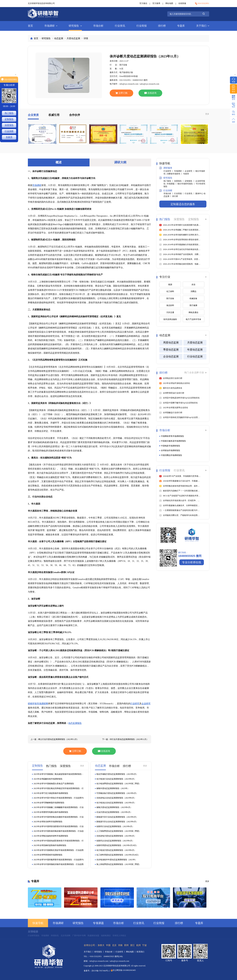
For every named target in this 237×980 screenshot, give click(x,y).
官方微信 (143, 3)
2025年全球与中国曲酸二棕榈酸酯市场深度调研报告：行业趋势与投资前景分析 (59, 807)
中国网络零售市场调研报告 (172, 436)
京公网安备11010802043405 (123, 970)
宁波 (144, 945)
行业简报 (142, 26)
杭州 (139, 945)
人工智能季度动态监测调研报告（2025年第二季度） (118, 831)
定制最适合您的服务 (183, 204)
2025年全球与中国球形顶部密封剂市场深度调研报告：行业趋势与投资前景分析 (59, 827)
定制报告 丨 (190, 181)
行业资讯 (120, 26)
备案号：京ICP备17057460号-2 (97, 971)
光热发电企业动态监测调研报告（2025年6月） (116, 798)
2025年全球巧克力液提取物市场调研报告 (51, 793)
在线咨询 (150, 93)
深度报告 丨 (179, 181)
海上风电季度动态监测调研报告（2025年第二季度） (118, 864)
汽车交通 (170, 312)
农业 (193, 285)
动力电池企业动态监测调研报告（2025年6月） (116, 803)
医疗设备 (170, 298)
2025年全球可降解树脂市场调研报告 (49, 803)
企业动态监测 (171, 356)
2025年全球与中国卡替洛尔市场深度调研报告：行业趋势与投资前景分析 (59, 798)
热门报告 (9, 113)
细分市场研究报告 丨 (187, 184)
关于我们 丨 (89, 952)
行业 (202, 373)
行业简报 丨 (179, 194)
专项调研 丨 (179, 171)
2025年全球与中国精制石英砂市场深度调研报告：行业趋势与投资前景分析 (59, 850)
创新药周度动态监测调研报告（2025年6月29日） (117, 845)
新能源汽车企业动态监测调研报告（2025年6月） (117, 822)
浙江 (132, 945)
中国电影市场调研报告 (171, 446)
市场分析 (98, 26)
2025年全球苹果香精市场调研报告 (48, 855)
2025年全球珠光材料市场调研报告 (48, 822)
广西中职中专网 (79, 936)
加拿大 (101, 945)
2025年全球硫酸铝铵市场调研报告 (48, 779)
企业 (192, 373)
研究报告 (75, 26)
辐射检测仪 (106, 936)
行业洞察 (166, 191)
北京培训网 (65, 936)
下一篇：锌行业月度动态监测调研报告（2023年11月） (125, 739)
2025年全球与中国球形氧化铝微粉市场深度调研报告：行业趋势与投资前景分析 (59, 817)
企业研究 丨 (190, 171)
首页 (30, 26)
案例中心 (199, 194)
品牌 (197, 373)
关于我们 (203, 26)
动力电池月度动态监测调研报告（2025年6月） (116, 850)
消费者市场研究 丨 (175, 174)
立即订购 (121, 93)
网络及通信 (193, 312)
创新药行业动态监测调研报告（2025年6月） (115, 826)
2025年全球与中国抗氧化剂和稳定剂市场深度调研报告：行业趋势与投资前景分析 (59, 789)
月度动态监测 (73, 38)
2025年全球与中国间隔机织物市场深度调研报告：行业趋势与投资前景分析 (59, 864)
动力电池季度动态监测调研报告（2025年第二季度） (118, 784)
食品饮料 (170, 305)
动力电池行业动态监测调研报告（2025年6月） (116, 779)
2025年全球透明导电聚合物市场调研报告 (51, 812)
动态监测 (59, 38)
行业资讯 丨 (190, 194)
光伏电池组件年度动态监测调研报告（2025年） (117, 860)
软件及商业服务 (170, 319)
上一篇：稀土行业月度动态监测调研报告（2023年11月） (55, 739)
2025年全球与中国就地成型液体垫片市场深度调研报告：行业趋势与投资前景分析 (59, 841)
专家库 (186, 174)
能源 (170, 285)
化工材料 (170, 291)
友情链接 (33, 932)
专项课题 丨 (172, 184)
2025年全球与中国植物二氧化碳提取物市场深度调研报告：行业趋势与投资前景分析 (59, 774)
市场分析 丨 (169, 194)
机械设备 (193, 298)
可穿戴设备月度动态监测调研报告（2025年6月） (117, 793)
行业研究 (135, 704)
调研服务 (166, 168)
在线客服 (182, 3)
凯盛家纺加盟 (93, 936)
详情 (86, 38)
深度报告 (9, 125)
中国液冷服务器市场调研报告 (173, 441)
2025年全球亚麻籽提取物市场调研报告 (50, 845)
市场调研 (51, 26)
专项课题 (98, 923)
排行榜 (162, 26)
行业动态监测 (195, 356)
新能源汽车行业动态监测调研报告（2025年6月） (117, 817)
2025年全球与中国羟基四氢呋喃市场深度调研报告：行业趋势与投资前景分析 (59, 831)
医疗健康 (193, 305)
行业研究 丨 (169, 171)
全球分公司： (90, 945)
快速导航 (38, 923)
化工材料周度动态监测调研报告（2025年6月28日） (118, 855)
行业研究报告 (34, 936)
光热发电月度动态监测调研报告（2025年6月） (116, 836)
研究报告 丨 (100, 952)
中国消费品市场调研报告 (172, 455)
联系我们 (140, 952)
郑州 (126, 945)
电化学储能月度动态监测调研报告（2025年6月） (117, 774)
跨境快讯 (55, 936)
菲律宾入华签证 (119, 936)
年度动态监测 (195, 350)
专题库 (181, 26)
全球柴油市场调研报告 (171, 450)
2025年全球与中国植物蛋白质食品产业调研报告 (54, 784)
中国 (108, 945)
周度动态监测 (171, 343)
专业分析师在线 (192, 562)
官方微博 (156, 3)
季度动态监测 (171, 350)
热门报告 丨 (169, 181)
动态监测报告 (75, 723)
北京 (114, 945)
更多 (207, 114)
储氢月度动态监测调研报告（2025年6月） (114, 807)
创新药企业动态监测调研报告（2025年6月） (115, 841)
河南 (120, 945)
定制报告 (9, 119)
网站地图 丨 (131, 952)
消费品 (193, 291)
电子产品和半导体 (193, 319)
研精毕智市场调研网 (38, 704)
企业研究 (146, 704)
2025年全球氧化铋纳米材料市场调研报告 (51, 836)
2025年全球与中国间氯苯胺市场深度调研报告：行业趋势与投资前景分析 (59, 860)
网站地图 (169, 3)
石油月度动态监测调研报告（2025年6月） (114, 812)
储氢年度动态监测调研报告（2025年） (113, 788)
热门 (187, 373)
